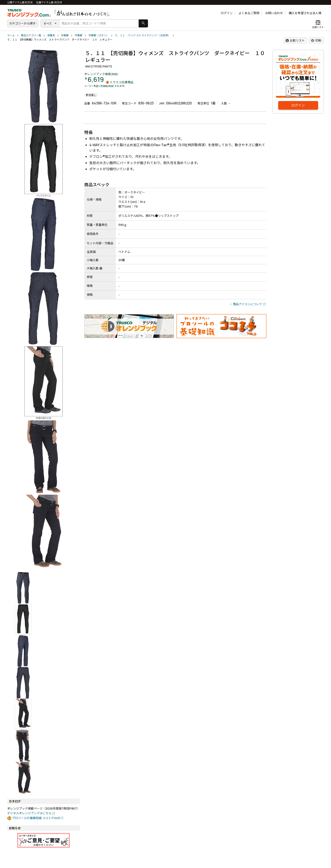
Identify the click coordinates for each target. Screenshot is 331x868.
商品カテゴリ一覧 (31, 35)
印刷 (316, 40)
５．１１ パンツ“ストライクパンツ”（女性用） (143, 35)
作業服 (65, 35)
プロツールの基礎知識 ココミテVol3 (36, 818)
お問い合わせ (274, 13)
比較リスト (295, 40)
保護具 (51, 35)
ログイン (227, 13)
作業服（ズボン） (99, 35)
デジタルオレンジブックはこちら (29, 813)
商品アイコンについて (248, 304)
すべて (48, 24)
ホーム (11, 35)
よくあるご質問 (249, 13)
